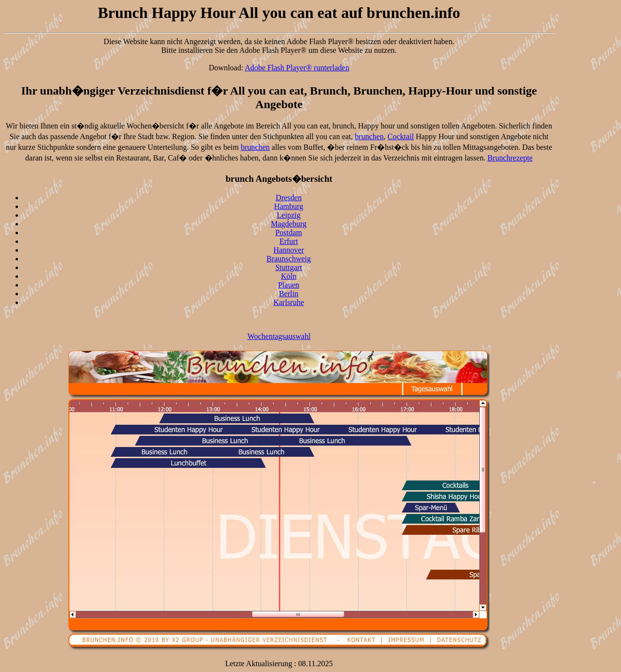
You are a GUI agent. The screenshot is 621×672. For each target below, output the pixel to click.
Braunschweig (289, 259)
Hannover (288, 250)
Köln (289, 276)
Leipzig (289, 215)
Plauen (289, 285)
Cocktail (401, 136)
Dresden (288, 198)
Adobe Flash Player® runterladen (297, 68)
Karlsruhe (288, 302)
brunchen (369, 136)
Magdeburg (288, 224)
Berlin (289, 294)
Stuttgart (288, 267)
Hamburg (289, 206)
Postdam (288, 232)
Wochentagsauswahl (279, 336)
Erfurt (289, 241)
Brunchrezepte (510, 158)
